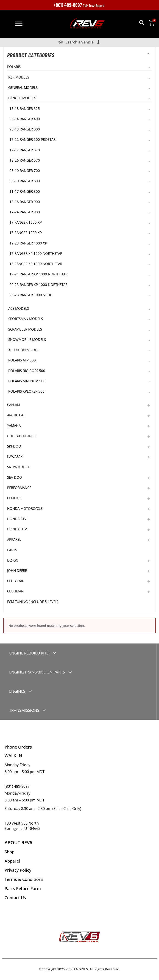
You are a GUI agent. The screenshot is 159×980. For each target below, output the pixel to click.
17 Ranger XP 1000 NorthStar (36, 253)
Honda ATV (17, 519)
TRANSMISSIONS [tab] (24, 710)
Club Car (15, 581)
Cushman (15, 591)
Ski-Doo (14, 446)
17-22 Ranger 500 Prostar (32, 139)
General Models (23, 87)
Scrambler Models (25, 329)
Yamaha (14, 426)
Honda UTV (17, 529)
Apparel (14, 539)
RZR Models (19, 77)
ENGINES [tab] (17, 691)
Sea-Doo (15, 477)
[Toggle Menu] (19, 24)
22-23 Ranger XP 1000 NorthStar (38, 285)
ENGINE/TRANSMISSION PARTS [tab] (37, 672)
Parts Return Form (23, 888)
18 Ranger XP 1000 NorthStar (36, 264)
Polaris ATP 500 (22, 360)
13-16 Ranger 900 (25, 202)
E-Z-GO (13, 560)
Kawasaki (15, 456)
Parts (12, 550)
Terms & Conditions (24, 879)
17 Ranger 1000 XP (26, 222)
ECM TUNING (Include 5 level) (33, 602)
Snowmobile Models (27, 339)
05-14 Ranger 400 (25, 119)
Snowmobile (19, 467)
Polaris (14, 67)
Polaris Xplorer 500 (26, 391)
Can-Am (14, 405)
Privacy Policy (18, 870)
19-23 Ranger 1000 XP (28, 243)
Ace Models (19, 308)
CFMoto (14, 498)
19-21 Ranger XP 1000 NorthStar (38, 274)
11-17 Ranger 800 (25, 191)
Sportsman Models (26, 319)
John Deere (17, 570)
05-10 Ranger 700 (25, 171)
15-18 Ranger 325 (25, 109)
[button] (142, 23)
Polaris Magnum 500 (27, 381)
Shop (10, 852)
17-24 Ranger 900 (25, 212)
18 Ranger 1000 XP (26, 233)
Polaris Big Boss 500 (27, 371)
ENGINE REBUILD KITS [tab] (29, 653)
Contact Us (15, 898)
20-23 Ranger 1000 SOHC (31, 295)
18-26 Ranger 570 (25, 160)
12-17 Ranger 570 (25, 150)
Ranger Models (22, 98)
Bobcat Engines (21, 436)
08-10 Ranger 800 (25, 181)
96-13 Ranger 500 (25, 129)
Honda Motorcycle (25, 508)
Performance (19, 488)
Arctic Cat (16, 415)
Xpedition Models (24, 350)
